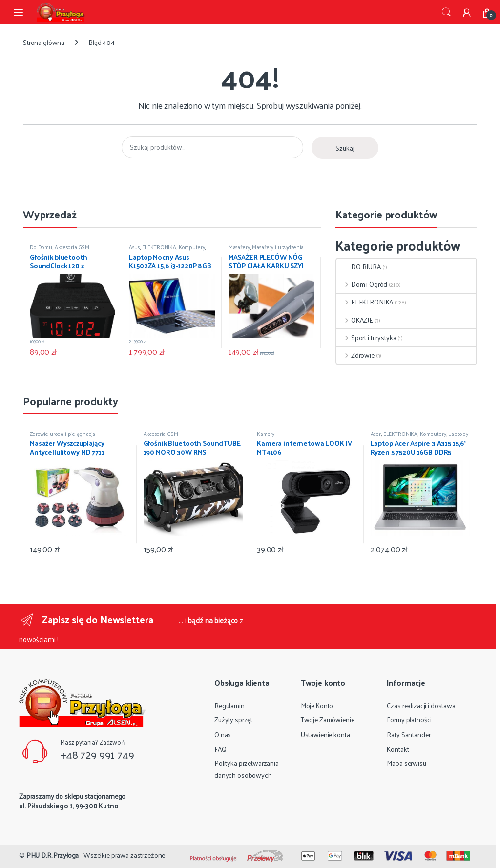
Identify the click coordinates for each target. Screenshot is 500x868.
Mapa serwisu (406, 763)
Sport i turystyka (366, 337)
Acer (376, 434)
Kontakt (398, 749)
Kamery (266, 434)
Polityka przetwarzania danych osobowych (247, 769)
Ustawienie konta (325, 734)
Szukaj (446, 12)
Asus (134, 247)
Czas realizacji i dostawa (421, 705)
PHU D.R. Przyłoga (53, 855)
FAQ (220, 749)
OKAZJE (355, 320)
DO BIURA (359, 267)
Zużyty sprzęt (233, 720)
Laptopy (458, 434)
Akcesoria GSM (72, 247)
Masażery (239, 247)
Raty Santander (408, 734)
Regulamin (229, 705)
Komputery (192, 247)
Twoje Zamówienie (328, 720)
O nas (223, 734)
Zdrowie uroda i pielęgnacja (62, 434)
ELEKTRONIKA (159, 247)
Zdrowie (355, 355)
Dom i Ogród (362, 284)
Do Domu (41, 247)
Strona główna (44, 42)
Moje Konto (317, 705)
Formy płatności (409, 720)
